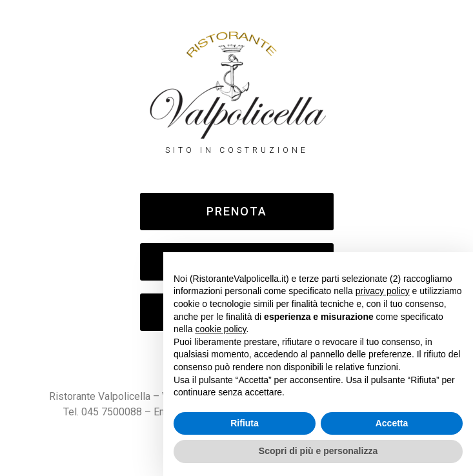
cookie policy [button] (220, 329)
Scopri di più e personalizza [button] (318, 451)
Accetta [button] (392, 423)
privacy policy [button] (383, 291)
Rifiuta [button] (245, 423)
